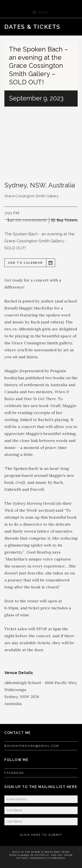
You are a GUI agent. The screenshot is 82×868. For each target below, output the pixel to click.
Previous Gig (59, 27)
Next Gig (73, 27)
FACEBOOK (14, 773)
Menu (44, 12)
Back (66, 27)
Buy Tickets (67, 220)
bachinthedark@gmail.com (32, 746)
